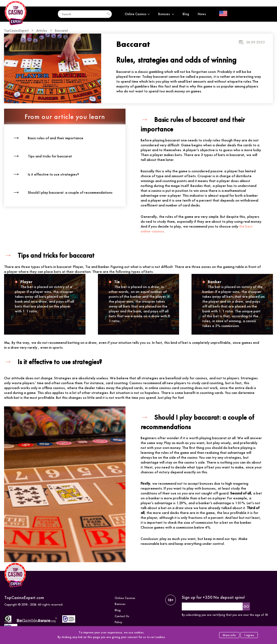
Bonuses (166, 14)
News (202, 14)
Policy (118, 622)
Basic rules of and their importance (56, 138)
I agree (249, 635)
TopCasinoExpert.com (24, 598)
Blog (186, 14)
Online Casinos (137, 14)
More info (229, 635)
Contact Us (122, 616)
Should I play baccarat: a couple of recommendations (70, 192)
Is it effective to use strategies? (53, 174)
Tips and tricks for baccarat (50, 156)
